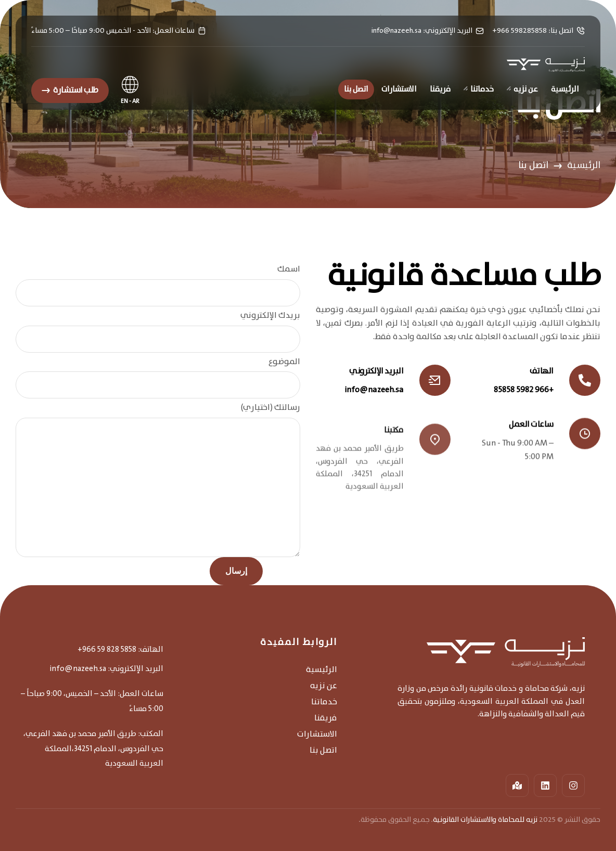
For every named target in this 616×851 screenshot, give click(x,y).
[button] (70, 91)
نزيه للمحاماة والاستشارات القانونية (485, 820)
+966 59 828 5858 (107, 650)
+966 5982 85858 (524, 390)
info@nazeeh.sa (374, 390)
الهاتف (542, 371)
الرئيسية (584, 165)
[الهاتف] (585, 380)
